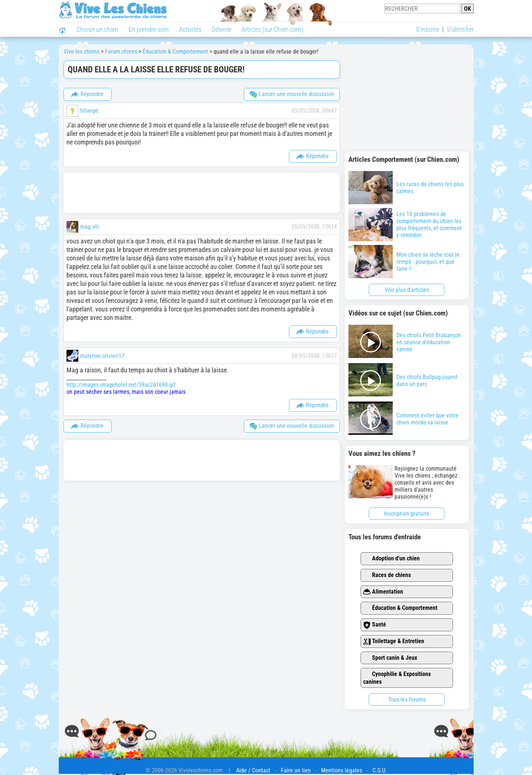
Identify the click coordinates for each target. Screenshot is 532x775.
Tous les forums (407, 699)
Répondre (87, 94)
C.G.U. (380, 770)
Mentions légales (342, 770)
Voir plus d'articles (407, 290)
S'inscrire (428, 29)
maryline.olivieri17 (102, 356)
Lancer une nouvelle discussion (292, 94)
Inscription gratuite (407, 514)
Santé (375, 625)
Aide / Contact (253, 770)
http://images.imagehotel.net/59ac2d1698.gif (121, 385)
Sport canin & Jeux (390, 658)
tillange (89, 111)
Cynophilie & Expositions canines (397, 678)
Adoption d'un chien (391, 559)
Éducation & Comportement (400, 608)
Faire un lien (296, 770)
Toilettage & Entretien (394, 641)
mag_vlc (90, 227)
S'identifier (460, 29)
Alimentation (383, 592)
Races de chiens (387, 575)
